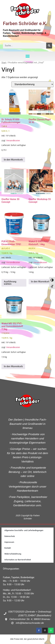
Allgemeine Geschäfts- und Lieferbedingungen (24, 530)
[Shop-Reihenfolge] (32, 84)
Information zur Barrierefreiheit (18, 560)
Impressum (9, 542)
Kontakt (8, 548)
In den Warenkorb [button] (13, 160)
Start (4, 63)
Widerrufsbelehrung (13, 554)
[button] (27, 56)
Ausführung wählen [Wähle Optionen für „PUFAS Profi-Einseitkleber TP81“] (10, 283)
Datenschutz (10, 536)
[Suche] (49, 46)
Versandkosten (13, 141)
